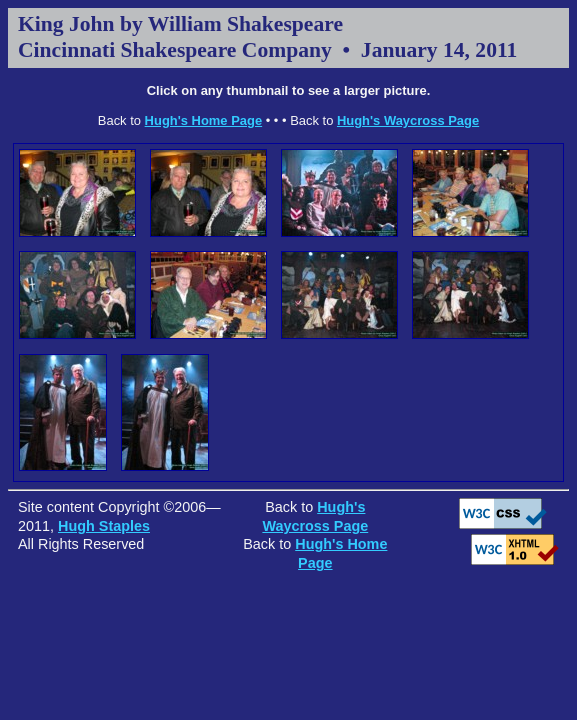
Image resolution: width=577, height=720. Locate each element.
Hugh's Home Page (204, 120)
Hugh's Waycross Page (408, 120)
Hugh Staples (104, 526)
